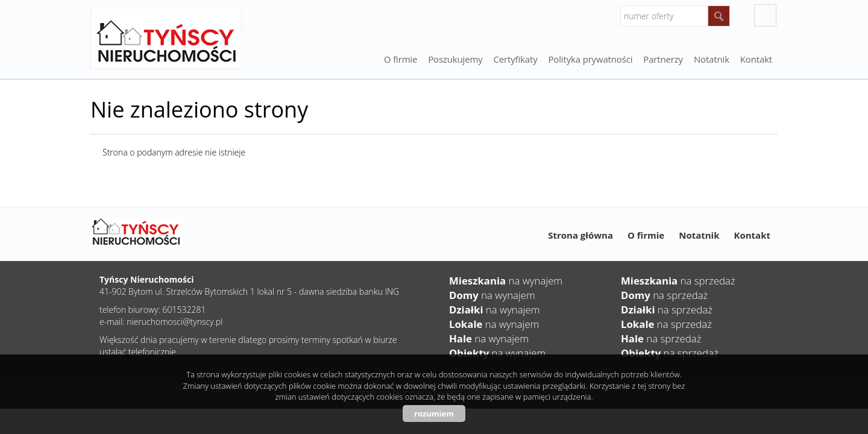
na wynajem (506, 281)
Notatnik (699, 235)
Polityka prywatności (591, 59)
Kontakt (756, 59)
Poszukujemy (455, 59)
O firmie (401, 59)
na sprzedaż (678, 281)
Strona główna (580, 235)
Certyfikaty (516, 59)
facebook (765, 15)
